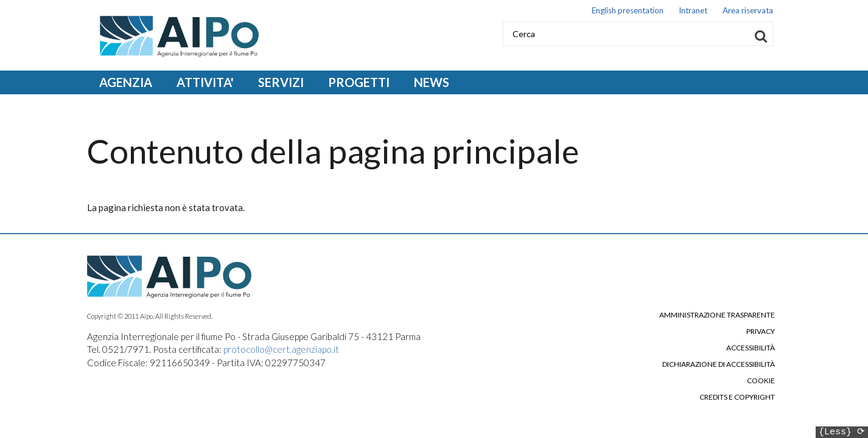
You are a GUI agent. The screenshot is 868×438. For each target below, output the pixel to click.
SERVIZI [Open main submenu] (281, 82)
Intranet (693, 10)
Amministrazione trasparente (717, 315)
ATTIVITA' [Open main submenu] (205, 82)
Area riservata (748, 10)
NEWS (432, 82)
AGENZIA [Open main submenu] (126, 82)
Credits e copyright (737, 397)
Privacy (761, 332)
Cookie (761, 381)
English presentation (628, 10)
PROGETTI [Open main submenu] (359, 82)
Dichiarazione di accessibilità (719, 364)
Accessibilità (751, 348)
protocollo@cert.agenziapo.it (281, 349)
